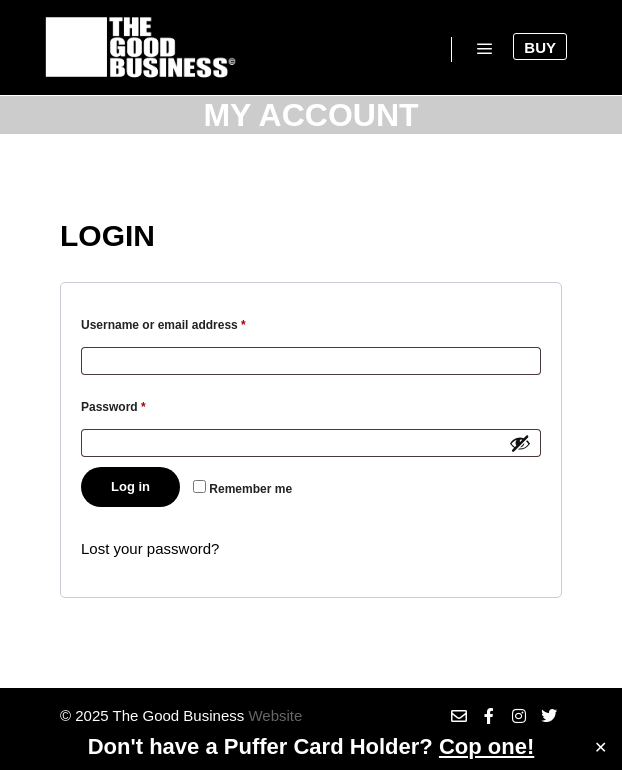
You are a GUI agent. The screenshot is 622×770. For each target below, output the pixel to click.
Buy (540, 47)
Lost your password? (150, 548)
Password (139, 404)
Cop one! (486, 746)
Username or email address (189, 322)
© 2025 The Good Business (152, 715)
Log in (130, 486)
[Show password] (520, 443)
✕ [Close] (600, 747)
